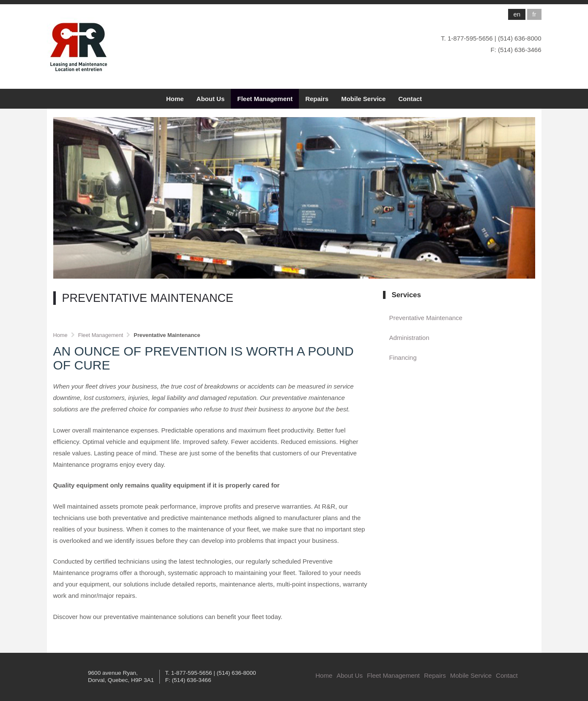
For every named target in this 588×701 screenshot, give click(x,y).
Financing (403, 357)
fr (534, 14)
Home (175, 99)
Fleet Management (265, 99)
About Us (211, 99)
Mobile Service (363, 99)
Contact (410, 99)
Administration (409, 338)
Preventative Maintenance (426, 318)
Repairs (317, 99)
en (517, 14)
